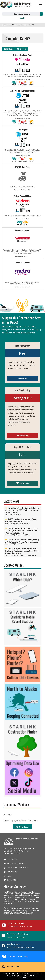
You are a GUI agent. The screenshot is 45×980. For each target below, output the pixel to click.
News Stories (17, 515)
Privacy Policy (11, 976)
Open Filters (8, 49)
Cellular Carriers (24, 555)
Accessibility (22, 978)
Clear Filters (22, 49)
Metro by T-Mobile (23, 263)
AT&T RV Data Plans (23, 167)
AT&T (17, 535)
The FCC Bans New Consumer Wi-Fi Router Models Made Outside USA (21, 520)
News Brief (22, 535)
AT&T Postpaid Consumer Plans (23, 91)
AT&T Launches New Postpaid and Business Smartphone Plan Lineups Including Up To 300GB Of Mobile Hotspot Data (22, 551)
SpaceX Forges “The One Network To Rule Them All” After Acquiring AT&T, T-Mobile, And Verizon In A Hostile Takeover (23, 510)
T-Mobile (29, 535)
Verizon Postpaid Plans (23, 196)
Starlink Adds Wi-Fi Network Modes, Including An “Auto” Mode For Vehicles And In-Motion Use (22, 541)
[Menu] (40, 4)
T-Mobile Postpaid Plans (23, 55)
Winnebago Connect (23, 230)
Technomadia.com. (12, 853)
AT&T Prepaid (22, 130)
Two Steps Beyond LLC (17, 974)
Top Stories (27, 524)
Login (23, 18)
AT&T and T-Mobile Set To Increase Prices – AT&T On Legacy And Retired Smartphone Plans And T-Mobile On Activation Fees (23, 531)
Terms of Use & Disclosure (28, 976)
